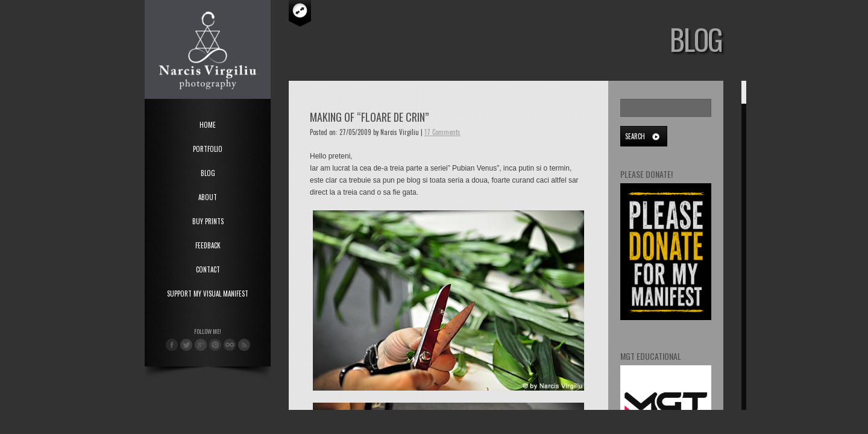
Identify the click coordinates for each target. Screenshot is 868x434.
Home (208, 125)
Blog (208, 173)
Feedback (208, 245)
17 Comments (442, 132)
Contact (208, 269)
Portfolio (208, 149)
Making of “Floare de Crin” (369, 117)
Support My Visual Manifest (208, 294)
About (208, 197)
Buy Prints (208, 221)
